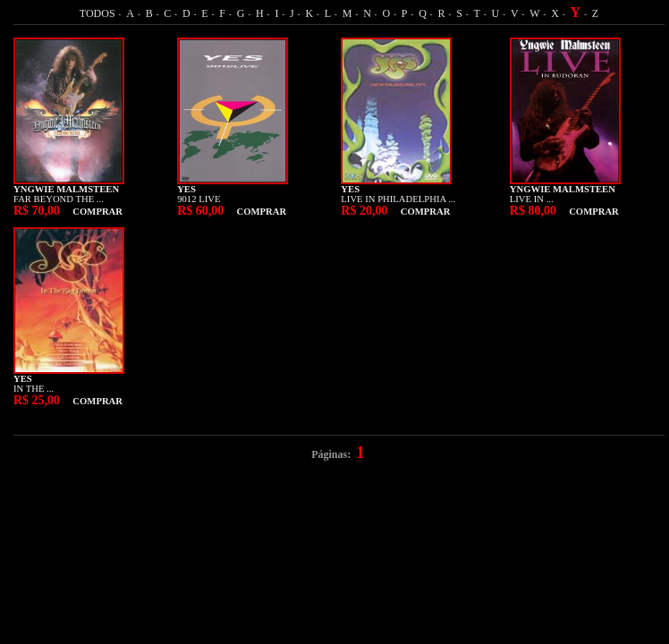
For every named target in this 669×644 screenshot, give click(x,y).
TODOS (97, 13)
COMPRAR (97, 212)
